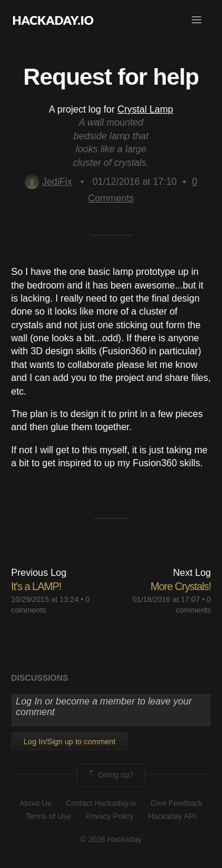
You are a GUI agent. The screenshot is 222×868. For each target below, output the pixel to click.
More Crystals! (181, 587)
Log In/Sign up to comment (70, 742)
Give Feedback (176, 803)
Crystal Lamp (145, 109)
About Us (35, 803)
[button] (197, 20)
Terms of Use (48, 816)
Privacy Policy (110, 816)
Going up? (110, 775)
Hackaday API (172, 816)
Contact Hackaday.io (101, 803)
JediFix (49, 182)
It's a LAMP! (36, 587)
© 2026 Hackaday (111, 839)
